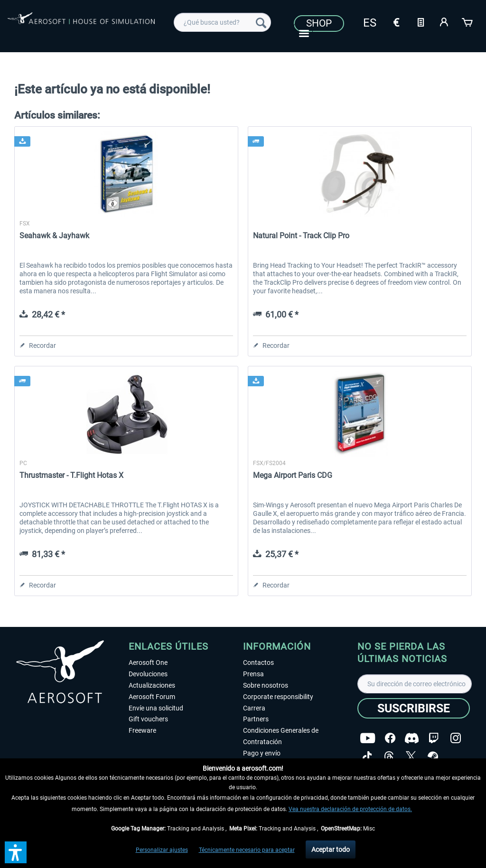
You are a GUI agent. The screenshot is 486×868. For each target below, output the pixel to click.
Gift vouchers (148, 719)
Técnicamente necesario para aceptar (247, 850)
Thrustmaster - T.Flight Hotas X (71, 475)
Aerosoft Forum (152, 697)
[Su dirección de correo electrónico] (415, 684)
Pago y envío (262, 753)
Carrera (254, 708)
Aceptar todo (331, 849)
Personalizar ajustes (162, 850)
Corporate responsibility (278, 697)
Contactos (258, 663)
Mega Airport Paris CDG (293, 475)
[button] (16, 852)
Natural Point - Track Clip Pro (301, 236)
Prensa (253, 674)
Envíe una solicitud (156, 708)
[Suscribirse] (414, 708)
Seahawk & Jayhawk (54, 236)
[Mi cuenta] (444, 21)
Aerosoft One (148, 663)
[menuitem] (222, 22)
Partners (256, 719)
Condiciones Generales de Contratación (281, 736)
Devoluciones (148, 674)
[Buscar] (261, 22)
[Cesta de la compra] (468, 21)
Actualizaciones (152, 685)
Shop (319, 23)
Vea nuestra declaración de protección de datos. (350, 809)
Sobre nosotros (266, 685)
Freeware (142, 730)
